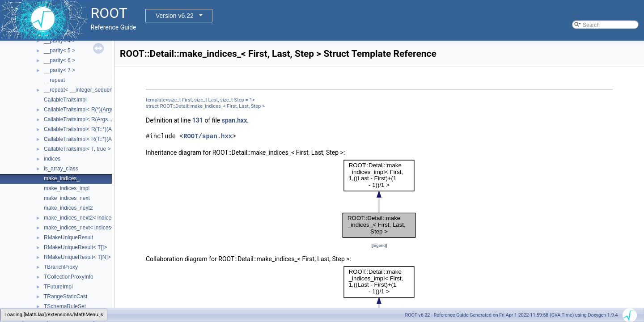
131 (198, 120)
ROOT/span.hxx (208, 136)
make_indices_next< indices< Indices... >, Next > (102, 228)
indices (52, 159)
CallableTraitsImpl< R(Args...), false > (89, 119)
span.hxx (235, 120)
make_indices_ (62, 178)
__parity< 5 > (59, 51)
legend (379, 245)
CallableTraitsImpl (65, 100)
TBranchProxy (61, 267)
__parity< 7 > (59, 70)
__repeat (54, 80)
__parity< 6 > (59, 60)
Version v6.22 (175, 16)
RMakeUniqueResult (68, 237)
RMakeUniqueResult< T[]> (75, 247)
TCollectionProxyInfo (69, 277)
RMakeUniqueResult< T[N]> (77, 257)
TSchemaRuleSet (65, 306)
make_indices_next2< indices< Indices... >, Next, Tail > (109, 218)
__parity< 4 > (59, 41)
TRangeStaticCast (66, 297)
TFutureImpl (58, 287)
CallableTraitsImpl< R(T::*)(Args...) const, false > (101, 129)
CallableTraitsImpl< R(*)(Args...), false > (91, 110)
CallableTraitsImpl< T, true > (77, 149)
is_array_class (61, 169)
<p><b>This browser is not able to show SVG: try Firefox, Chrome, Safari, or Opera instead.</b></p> (379, 199)
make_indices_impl (67, 188)
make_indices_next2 (68, 208)
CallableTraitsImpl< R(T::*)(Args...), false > (94, 139)
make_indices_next (67, 198)
